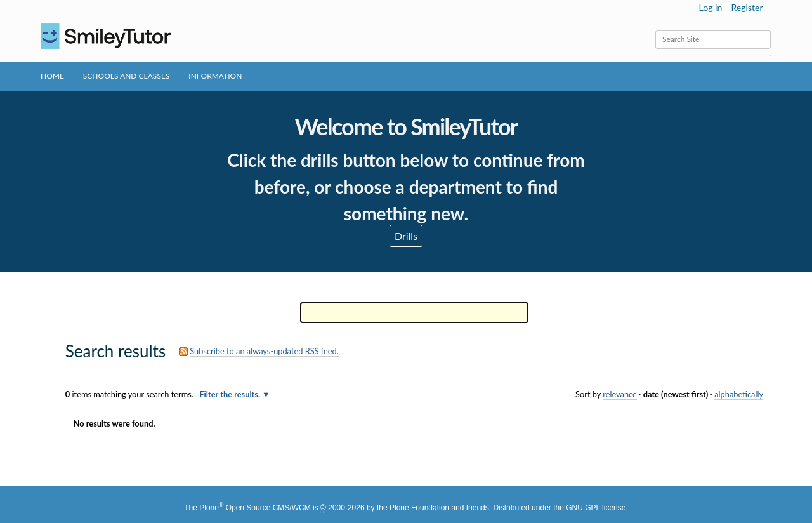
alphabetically (739, 394)
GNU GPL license (596, 508)
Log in (711, 7)
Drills (406, 236)
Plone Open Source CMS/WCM (255, 508)
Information (215, 76)
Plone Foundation (419, 508)
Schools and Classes (127, 76)
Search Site (655, 30)
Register (747, 7)
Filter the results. (231, 394)
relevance (620, 394)
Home (52, 76)
